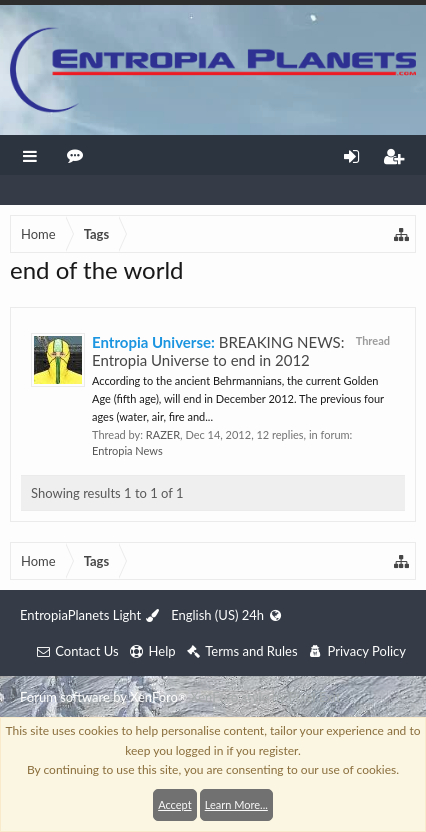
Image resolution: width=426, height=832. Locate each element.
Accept (174, 804)
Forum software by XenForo (105, 697)
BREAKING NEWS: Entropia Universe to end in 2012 (218, 351)
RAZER (163, 434)
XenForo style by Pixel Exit (265, 697)
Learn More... (236, 804)
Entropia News (127, 450)
